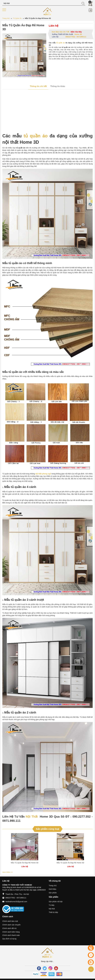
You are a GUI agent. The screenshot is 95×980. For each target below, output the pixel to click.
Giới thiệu (53, 889)
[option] (25, 852)
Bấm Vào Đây (76, 32)
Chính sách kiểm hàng (11, 932)
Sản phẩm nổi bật (56, 902)
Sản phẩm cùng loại (48, 829)
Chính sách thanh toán (11, 935)
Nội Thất (32, 817)
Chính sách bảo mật (10, 921)
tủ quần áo (61, 43)
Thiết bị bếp (53, 912)
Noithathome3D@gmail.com (16, 902)
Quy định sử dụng (9, 939)
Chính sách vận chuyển (11, 925)
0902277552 (70, 37)
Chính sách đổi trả (9, 928)
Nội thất (52, 909)
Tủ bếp (52, 905)
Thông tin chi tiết (38, 86)
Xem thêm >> (8, 872)
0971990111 (82, 37)
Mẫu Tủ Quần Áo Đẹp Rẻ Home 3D (25, 863)
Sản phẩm (53, 893)
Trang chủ (53, 886)
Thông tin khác (58, 86)
